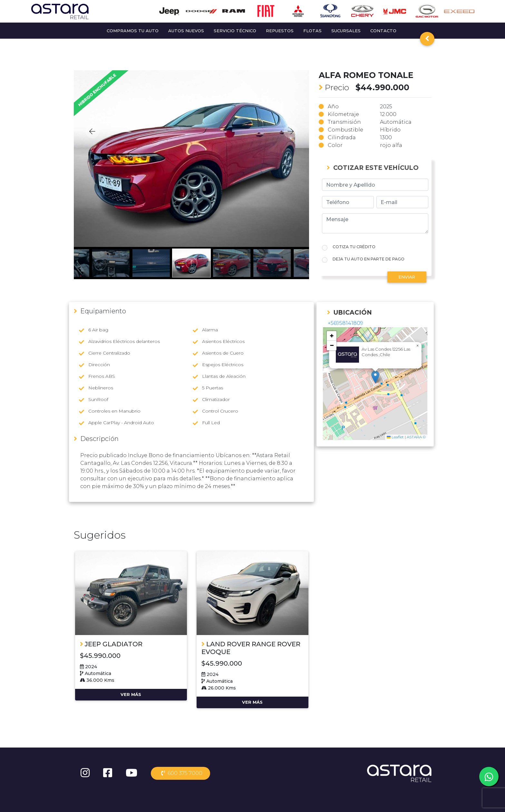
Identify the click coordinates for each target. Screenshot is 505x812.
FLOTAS (312, 31)
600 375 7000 (180, 773)
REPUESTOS (280, 31)
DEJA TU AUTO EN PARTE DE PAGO (369, 259)
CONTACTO (383, 31)
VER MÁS (131, 694)
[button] (375, 377)
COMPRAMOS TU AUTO (133, 31)
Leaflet (395, 437)
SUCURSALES (346, 31)
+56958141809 (345, 323)
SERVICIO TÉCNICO (235, 31)
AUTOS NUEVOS (186, 31)
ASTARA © (416, 437)
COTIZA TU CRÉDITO (354, 247)
